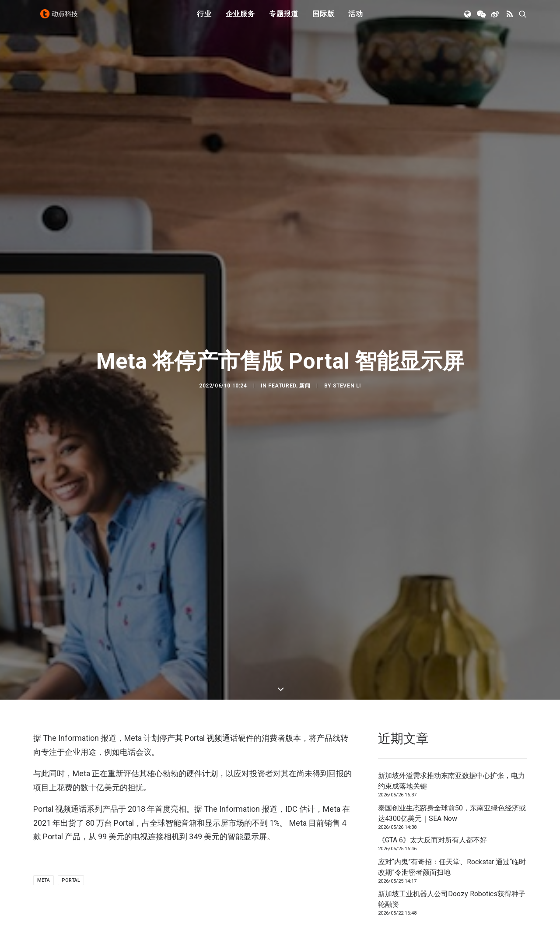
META (44, 749)
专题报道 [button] (284, 19)
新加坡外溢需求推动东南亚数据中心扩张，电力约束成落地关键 (451, 650)
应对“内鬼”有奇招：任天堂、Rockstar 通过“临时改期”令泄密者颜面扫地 (452, 736)
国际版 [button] (323, 19)
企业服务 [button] (240, 19)
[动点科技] (61, 19)
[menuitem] (204, 19)
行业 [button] (204, 19)
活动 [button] (356, 19)
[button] (468, 19)
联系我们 (497, 853)
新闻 (305, 320)
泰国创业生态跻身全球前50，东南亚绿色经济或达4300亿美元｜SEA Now (452, 682)
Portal (71, 749)
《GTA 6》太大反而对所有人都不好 (432, 709)
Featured (282, 320)
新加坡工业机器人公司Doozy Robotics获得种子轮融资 (452, 768)
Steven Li (347, 320)
